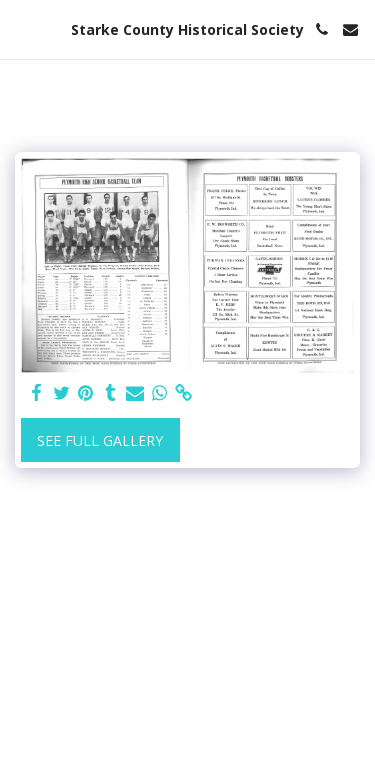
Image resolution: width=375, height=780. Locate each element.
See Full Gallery (100, 440)
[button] (22, 28)
